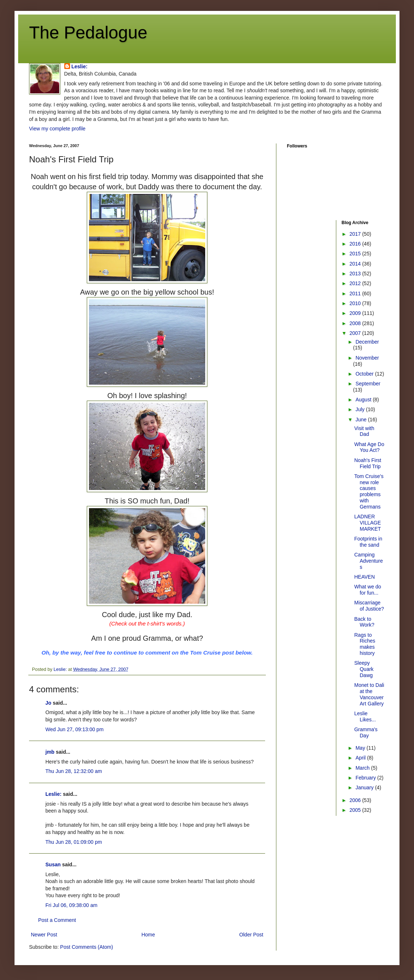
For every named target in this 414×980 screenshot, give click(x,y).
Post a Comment (57, 920)
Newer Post (44, 935)
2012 (356, 283)
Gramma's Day (366, 732)
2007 (356, 333)
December (367, 342)
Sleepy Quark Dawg (364, 669)
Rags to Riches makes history (365, 644)
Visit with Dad (364, 431)
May (361, 748)
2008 (356, 323)
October (365, 374)
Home (148, 935)
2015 (356, 254)
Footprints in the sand (368, 542)
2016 (356, 244)
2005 (356, 810)
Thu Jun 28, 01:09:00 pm (74, 842)
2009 (356, 313)
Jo (48, 703)
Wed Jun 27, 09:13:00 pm (74, 729)
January (365, 787)
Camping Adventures (368, 561)
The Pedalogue (88, 33)
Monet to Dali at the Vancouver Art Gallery (369, 694)
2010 (356, 303)
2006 (356, 800)
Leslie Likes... (365, 716)
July (361, 409)
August (364, 400)
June (362, 420)
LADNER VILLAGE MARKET (367, 523)
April (361, 758)
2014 (356, 264)
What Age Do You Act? (369, 447)
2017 (356, 234)
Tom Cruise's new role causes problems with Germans (369, 491)
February (366, 778)
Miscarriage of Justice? (369, 606)
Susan (53, 864)
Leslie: (80, 66)
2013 (356, 274)
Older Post (251, 935)
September (368, 384)
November (367, 358)
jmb (50, 752)
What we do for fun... (368, 590)
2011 (356, 293)
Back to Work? (364, 622)
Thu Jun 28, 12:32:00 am (74, 771)
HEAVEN (364, 577)
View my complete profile (57, 129)
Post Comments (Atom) (87, 947)
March (363, 768)
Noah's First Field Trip (368, 463)
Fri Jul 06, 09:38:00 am (71, 905)
